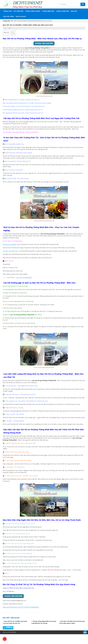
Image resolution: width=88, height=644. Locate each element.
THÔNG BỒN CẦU (48, 11)
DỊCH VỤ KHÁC (21, 16)
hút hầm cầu (16, 110)
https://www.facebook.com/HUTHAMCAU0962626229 (21, 607)
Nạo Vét (74, 11)
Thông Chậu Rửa (63, 11)
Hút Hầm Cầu (18, 11)
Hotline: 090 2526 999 (44, 43)
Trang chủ (7, 11)
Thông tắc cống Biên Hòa (11, 244)
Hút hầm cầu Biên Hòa (10, 251)
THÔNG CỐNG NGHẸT (33, 11)
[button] (12, 33)
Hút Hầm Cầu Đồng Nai (24, 277)
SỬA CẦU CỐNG (9, 16)
